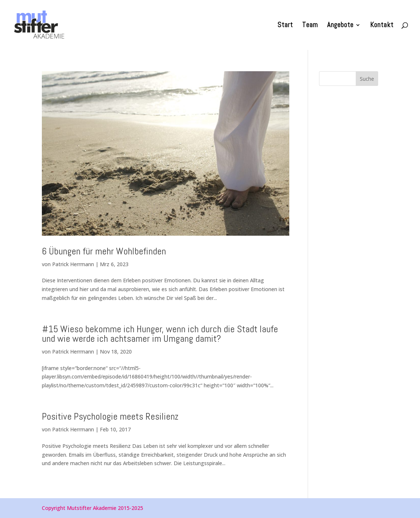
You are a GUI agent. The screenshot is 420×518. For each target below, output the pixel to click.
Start (285, 26)
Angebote (340, 26)
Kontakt (382, 26)
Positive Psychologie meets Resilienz (110, 416)
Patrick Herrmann (73, 264)
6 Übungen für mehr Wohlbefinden (104, 251)
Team (310, 26)
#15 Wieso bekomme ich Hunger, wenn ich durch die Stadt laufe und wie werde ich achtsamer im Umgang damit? (160, 334)
